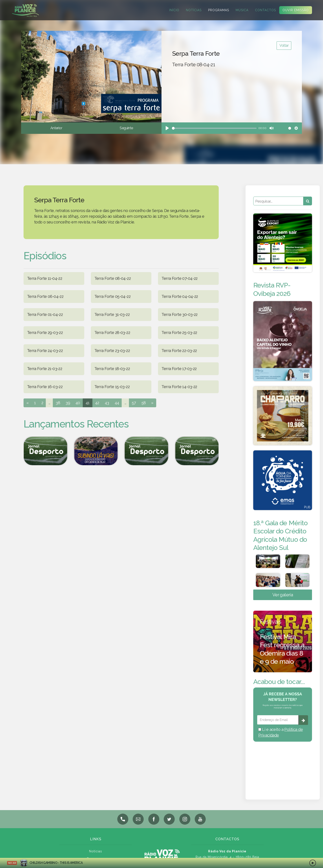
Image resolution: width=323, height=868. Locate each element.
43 (107, 403)
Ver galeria (283, 595)
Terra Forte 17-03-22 (179, 369)
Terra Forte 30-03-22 (179, 314)
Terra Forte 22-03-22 (179, 351)
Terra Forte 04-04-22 (180, 296)
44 (117, 403)
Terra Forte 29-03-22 (45, 333)
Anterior (56, 128)
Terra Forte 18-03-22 (112, 369)
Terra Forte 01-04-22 (45, 314)
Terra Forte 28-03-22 (112, 333)
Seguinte (126, 128)
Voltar (284, 45)
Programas (216, 10)
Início (171, 10)
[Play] (167, 128)
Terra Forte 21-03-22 (45, 369)
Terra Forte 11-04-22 (45, 278)
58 (144, 403)
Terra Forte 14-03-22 (179, 387)
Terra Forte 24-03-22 (45, 351)
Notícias (191, 10)
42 (97, 403)
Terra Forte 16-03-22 (45, 387)
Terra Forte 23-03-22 (112, 351)
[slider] (214, 128)
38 (58, 403)
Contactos (263, 10)
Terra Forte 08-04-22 (113, 278)
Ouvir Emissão (293, 10)
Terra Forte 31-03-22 (112, 314)
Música (239, 10)
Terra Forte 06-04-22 (45, 296)
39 (68, 403)
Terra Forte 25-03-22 (179, 333)
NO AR (12, 863)
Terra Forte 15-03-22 (112, 387)
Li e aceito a (281, 732)
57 (134, 403)
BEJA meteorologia (283, 765)
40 (78, 403)
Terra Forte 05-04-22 (112, 296)
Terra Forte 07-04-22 (179, 278)
